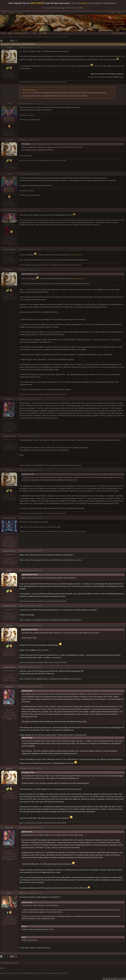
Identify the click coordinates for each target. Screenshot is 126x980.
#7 (20, 270)
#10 (20, 470)
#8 (20, 399)
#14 (20, 606)
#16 (20, 667)
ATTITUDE (43, 33)
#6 (20, 249)
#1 (20, 47)
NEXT (12, 41)
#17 (20, 687)
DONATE (20, 13)
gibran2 (9, 47)
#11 (20, 518)
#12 (20, 551)
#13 (20, 570)
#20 (20, 893)
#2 (20, 103)
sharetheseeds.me (29, 90)
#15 (20, 625)
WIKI (10, 33)
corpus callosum (9, 210)
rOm (9, 104)
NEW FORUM (37, 3)
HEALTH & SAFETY (22, 33)
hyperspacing (9, 518)
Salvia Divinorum (39, 37)
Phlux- (9, 893)
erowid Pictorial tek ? (76, 255)
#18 (20, 768)
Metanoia (9, 399)
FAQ (3, 33)
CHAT (3, 13)
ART (34, 33)
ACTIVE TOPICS (118, 33)
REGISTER (121, 13)
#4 (20, 174)
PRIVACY (11, 13)
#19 (20, 828)
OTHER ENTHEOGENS (25, 37)
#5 (20, 210)
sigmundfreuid (9, 249)
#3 (20, 140)
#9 (20, 436)
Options (123, 44)
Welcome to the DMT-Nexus (8, 37)
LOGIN (112, 13)
